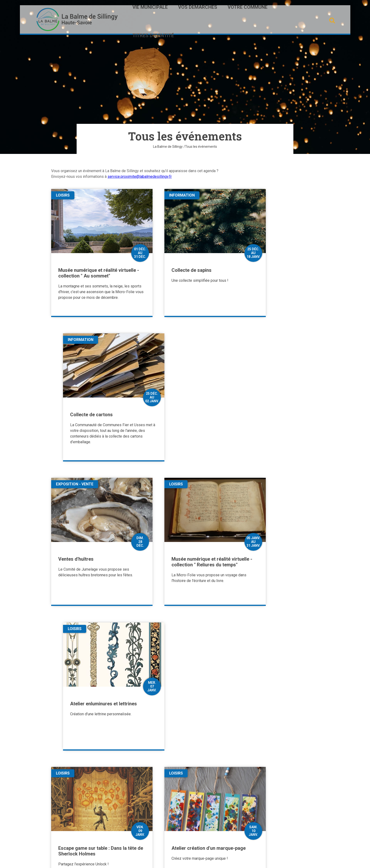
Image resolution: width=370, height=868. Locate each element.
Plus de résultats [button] (185, 726)
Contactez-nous (74, 825)
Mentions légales (203, 860)
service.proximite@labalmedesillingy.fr (140, 177)
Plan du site (162, 860)
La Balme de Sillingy (168, 147)
